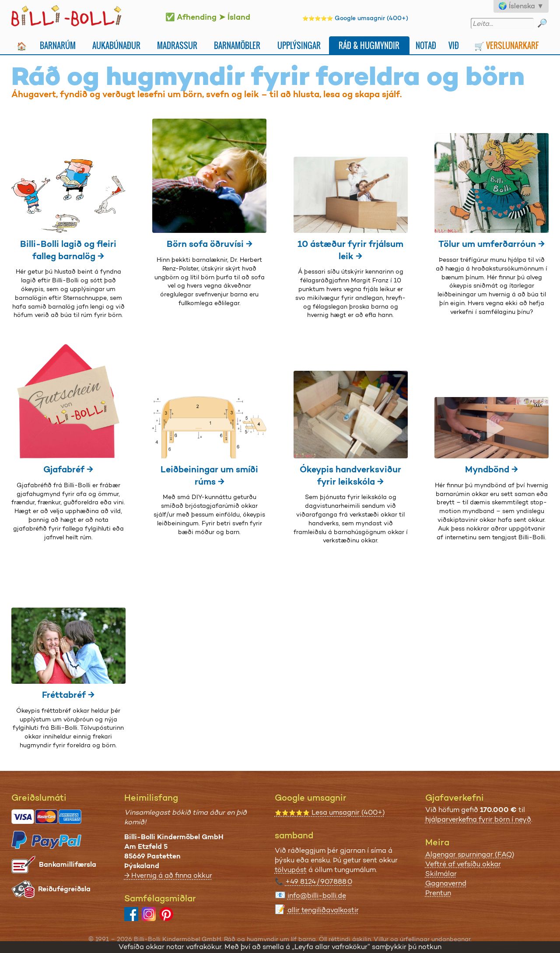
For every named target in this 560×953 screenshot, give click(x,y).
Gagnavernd (446, 883)
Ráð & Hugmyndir (369, 45)
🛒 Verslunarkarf (506, 45)
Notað (426, 45)
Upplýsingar (299, 45)
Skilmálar (441, 874)
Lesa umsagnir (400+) (330, 812)
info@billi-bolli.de (317, 895)
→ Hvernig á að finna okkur (168, 875)
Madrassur (177, 45)
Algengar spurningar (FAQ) (470, 854)
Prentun (438, 893)
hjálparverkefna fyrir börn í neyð (478, 819)
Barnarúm (58, 45)
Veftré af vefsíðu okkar (463, 864)
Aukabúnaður (116, 45)
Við (454, 45)
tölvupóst (291, 870)
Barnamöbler (237, 45)
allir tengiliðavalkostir (323, 910)
